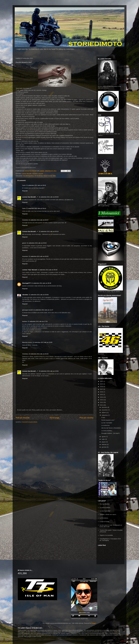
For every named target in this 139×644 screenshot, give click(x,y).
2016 (102, 392)
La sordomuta (105, 425)
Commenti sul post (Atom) (29, 422)
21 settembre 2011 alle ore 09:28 (47, 270)
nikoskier (25, 295)
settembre (105, 415)
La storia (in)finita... (107, 431)
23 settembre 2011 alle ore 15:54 (49, 371)
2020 (102, 384)
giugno (104, 442)
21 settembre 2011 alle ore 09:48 (39, 295)
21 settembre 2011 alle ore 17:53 (38, 321)
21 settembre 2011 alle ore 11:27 (43, 310)
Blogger (94, 623)
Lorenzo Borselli (26, 174)
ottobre (104, 413)
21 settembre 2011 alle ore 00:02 (36, 185)
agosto (104, 437)
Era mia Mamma (105, 504)
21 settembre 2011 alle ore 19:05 (42, 342)
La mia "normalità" (107, 423)
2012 (102, 402)
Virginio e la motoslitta (106, 535)
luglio (103, 439)
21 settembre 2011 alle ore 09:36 (41, 283)
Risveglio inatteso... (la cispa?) (110, 433)
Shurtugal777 (26, 283)
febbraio (104, 444)
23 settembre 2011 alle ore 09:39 (39, 354)
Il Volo (103, 417)
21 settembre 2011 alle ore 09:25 (37, 243)
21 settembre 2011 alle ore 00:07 (39, 220)
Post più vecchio (86, 418)
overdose (35, 174)
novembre (105, 410)
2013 (102, 400)
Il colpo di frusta (104, 522)
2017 (102, 389)
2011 (102, 405)
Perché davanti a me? (108, 420)
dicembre (105, 407)
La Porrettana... (104, 518)
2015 (102, 394)
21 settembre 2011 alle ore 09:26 (39, 256)
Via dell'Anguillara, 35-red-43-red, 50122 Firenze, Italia (39, 176)
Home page (54, 418)
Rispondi (25, 191)
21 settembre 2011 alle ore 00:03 (49, 197)
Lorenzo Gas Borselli (29, 197)
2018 (102, 387)
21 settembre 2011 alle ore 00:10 (49, 231)
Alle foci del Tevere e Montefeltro (111, 428)
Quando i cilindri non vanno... (108, 514)
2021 (102, 381)
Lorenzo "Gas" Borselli (30, 270)
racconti (41, 174)
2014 (102, 397)
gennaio (104, 447)
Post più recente (23, 418)
